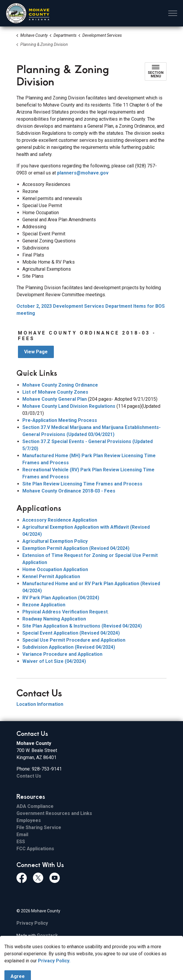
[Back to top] (91, 963)
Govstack (47, 935)
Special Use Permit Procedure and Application (74, 640)
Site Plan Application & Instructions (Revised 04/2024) (82, 626)
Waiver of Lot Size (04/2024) (54, 661)
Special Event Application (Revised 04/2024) (71, 633)
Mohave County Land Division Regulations (69, 406)
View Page (36, 352)
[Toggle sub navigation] (156, 71)
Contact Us (29, 776)
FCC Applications (35, 849)
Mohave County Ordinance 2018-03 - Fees (69, 491)
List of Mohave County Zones (55, 392)
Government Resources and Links (54, 813)
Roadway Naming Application (54, 619)
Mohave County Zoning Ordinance (60, 385)
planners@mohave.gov (83, 173)
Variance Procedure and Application (62, 654)
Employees (29, 820)
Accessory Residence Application (60, 520)
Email (22, 835)
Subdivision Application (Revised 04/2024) (69, 647)
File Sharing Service (39, 827)
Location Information (40, 704)
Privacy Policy (32, 923)
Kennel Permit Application (51, 576)
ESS (21, 842)
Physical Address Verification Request (65, 612)
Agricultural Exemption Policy (55, 541)
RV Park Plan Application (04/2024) (61, 598)
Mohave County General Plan (55, 399)
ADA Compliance (35, 806)
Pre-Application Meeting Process (60, 420)
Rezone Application (44, 605)
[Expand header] (173, 13)
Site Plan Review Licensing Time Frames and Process (82, 484)
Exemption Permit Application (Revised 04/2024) (76, 548)
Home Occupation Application (55, 569)
